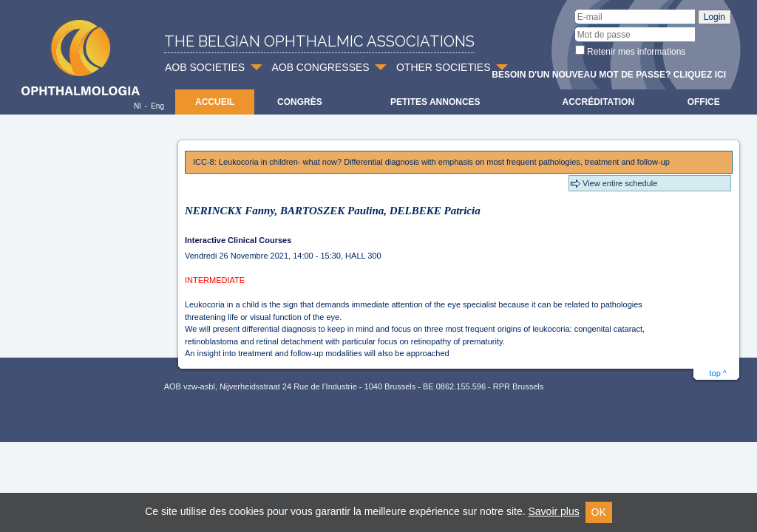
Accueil (215, 102)
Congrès (300, 102)
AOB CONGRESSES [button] (320, 67)
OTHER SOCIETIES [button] (444, 67)
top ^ (718, 373)
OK (599, 512)
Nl (137, 106)
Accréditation (599, 102)
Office (704, 102)
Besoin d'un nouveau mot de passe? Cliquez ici (609, 75)
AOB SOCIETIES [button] (205, 67)
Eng (157, 106)
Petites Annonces (435, 102)
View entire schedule (620, 183)
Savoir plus (553, 511)
